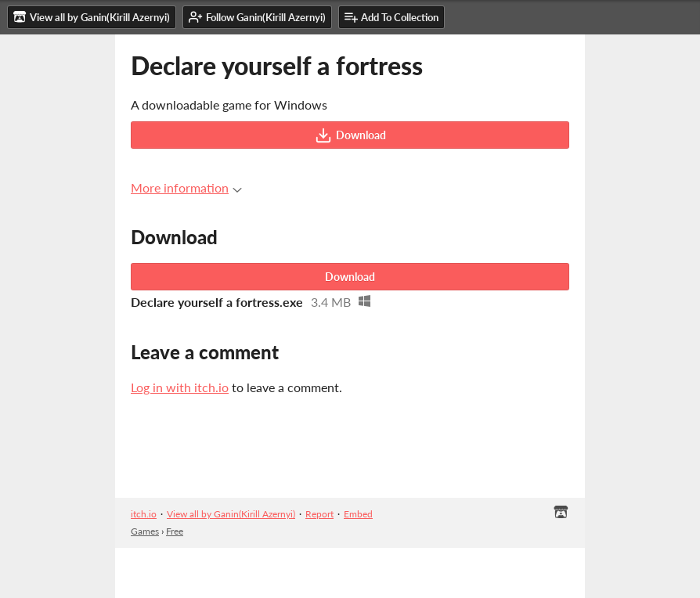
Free (175, 531)
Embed (358, 514)
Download (350, 135)
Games (145, 531)
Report (319, 514)
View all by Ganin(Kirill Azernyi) (231, 514)
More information (186, 187)
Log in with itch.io (180, 387)
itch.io (144, 514)
